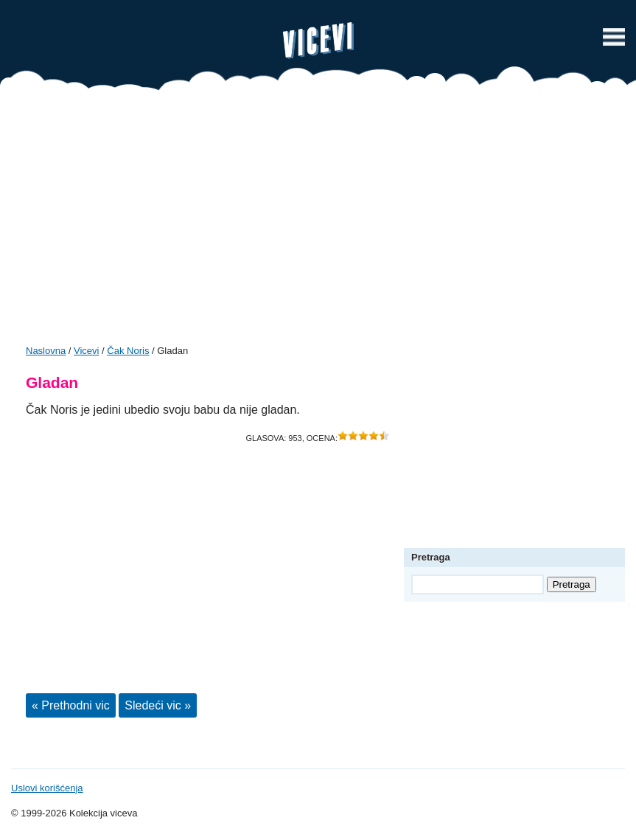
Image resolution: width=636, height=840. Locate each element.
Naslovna (46, 351)
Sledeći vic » (158, 705)
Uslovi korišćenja (47, 788)
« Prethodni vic (71, 705)
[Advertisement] (318, 223)
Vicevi (318, 41)
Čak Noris (128, 351)
